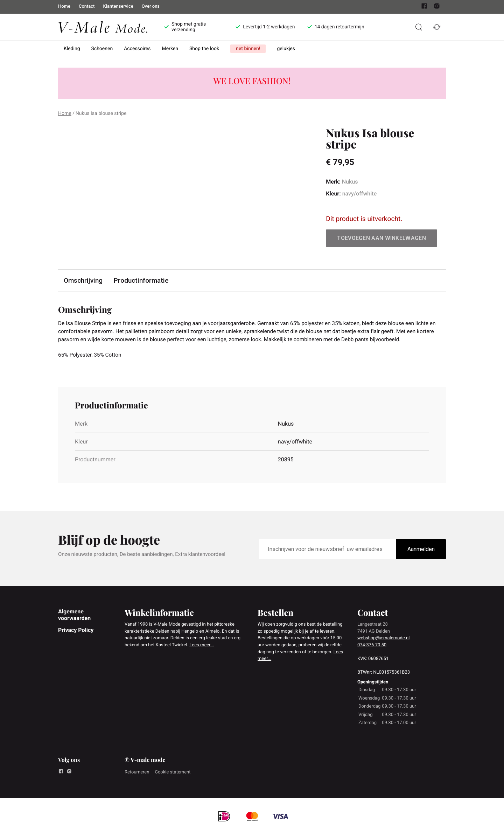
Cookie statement (173, 774)
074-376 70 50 (372, 646)
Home (64, 6)
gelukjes (286, 49)
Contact (87, 6)
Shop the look (204, 49)
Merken (170, 49)
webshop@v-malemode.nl (383, 639)
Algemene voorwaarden (74, 616)
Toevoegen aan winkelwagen (381, 238)
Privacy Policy (76, 631)
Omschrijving (83, 280)
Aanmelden (421, 550)
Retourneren (137, 774)
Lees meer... (202, 646)
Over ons (151, 6)
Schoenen (102, 49)
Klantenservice (118, 6)
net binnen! (248, 49)
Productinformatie (142, 280)
